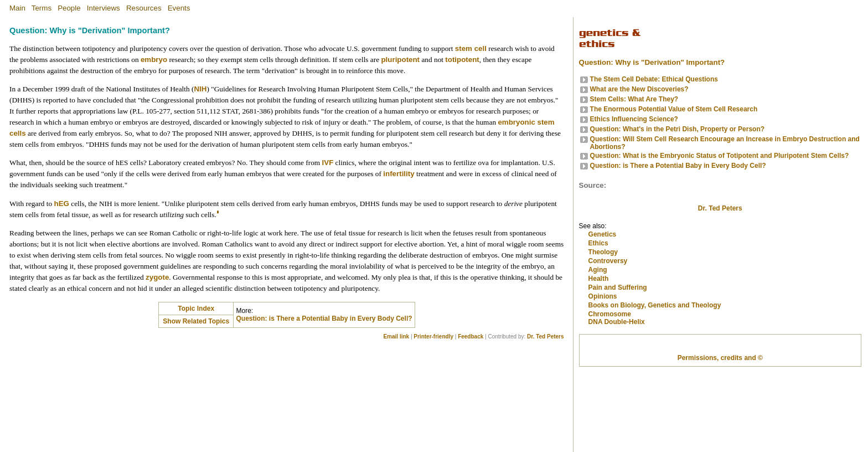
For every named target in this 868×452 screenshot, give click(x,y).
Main (17, 8)
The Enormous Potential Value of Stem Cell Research (674, 109)
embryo (154, 60)
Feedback (471, 337)
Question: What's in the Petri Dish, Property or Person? (678, 129)
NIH (200, 89)
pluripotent (400, 60)
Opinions (603, 356)
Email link (396, 337)
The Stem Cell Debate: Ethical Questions (654, 79)
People (69, 8)
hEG (62, 204)
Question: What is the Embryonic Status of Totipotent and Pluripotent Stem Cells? (720, 156)
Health (599, 338)
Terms (42, 8)
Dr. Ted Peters (546, 337)
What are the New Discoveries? (639, 89)
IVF (328, 163)
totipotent (462, 60)
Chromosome (610, 373)
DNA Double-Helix (617, 382)
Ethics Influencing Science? (634, 119)
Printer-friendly (433, 337)
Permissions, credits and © (720, 436)
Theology (603, 311)
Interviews (104, 8)
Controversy (608, 320)
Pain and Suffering (618, 347)
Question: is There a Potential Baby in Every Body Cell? (324, 319)
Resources (144, 8)
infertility (399, 174)
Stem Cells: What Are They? (634, 99)
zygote (157, 277)
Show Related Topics (196, 321)
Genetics (603, 294)
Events (179, 8)
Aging (598, 329)
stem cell (471, 48)
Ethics (598, 302)
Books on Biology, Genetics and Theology (655, 364)
